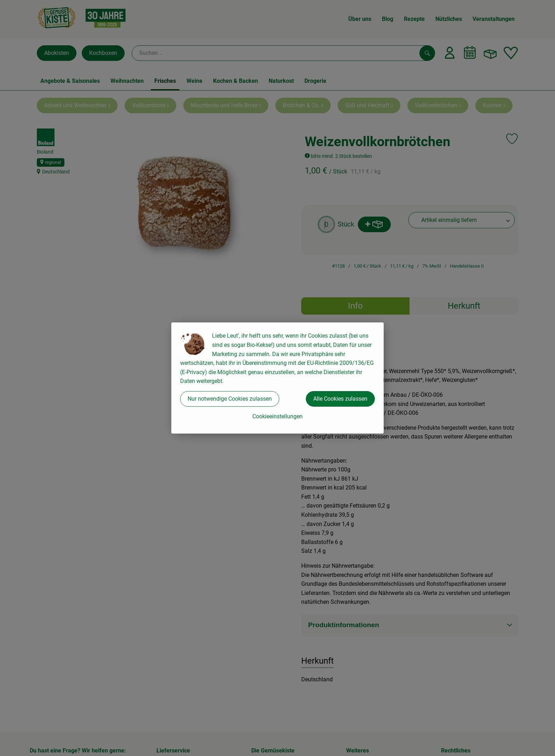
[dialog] (277, 378)
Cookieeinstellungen (277, 416)
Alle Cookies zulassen (340, 399)
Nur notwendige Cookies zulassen (230, 399)
